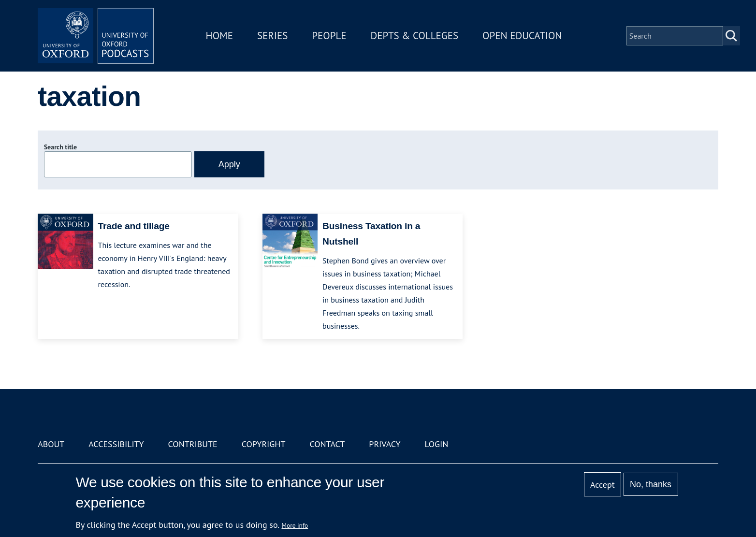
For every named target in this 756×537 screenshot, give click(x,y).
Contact (327, 444)
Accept (603, 485)
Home (219, 36)
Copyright (264, 444)
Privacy (385, 444)
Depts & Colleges (415, 36)
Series (272, 36)
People (329, 36)
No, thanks (651, 484)
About (51, 444)
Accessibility (116, 444)
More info (295, 525)
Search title (60, 147)
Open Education (522, 36)
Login (437, 444)
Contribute (193, 444)
